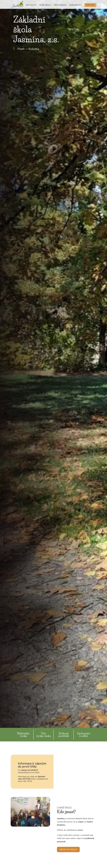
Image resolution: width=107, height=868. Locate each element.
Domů (20, 5)
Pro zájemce (60, 5)
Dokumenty (75, 5)
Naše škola (45, 5)
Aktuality (31, 5)
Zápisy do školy (68, 849)
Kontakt (90, 5)
